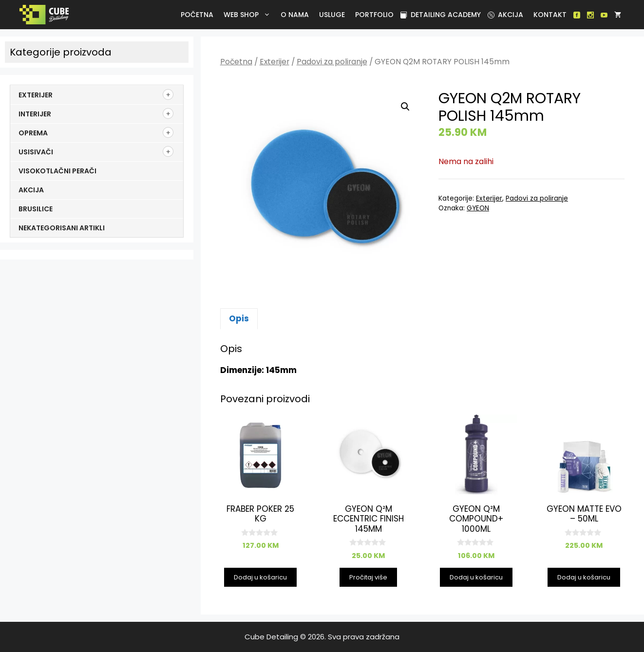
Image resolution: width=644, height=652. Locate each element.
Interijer (35, 114)
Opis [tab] (239, 318)
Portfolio (374, 15)
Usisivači (36, 152)
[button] (405, 107)
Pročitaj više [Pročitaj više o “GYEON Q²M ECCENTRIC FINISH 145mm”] (368, 577)
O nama (295, 15)
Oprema (33, 133)
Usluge (332, 15)
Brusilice (36, 209)
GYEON (478, 208)
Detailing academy (441, 15)
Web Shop (249, 15)
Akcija (505, 15)
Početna (197, 15)
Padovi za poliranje (332, 62)
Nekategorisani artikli (62, 228)
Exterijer (275, 62)
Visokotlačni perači (57, 171)
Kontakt (550, 15)
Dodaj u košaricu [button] (260, 577)
